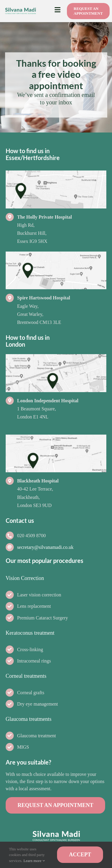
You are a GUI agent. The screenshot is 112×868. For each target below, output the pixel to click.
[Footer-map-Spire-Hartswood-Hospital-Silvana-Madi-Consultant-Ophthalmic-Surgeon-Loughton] (56, 254)
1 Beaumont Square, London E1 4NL (48, 409)
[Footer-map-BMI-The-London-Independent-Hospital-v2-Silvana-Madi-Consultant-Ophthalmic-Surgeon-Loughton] (56, 357)
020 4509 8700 (31, 536)
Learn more (34, 861)
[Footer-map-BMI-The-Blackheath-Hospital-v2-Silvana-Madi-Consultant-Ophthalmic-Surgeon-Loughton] (56, 437)
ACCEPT (80, 855)
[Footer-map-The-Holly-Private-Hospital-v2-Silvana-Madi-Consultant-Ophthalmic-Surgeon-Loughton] (56, 173)
